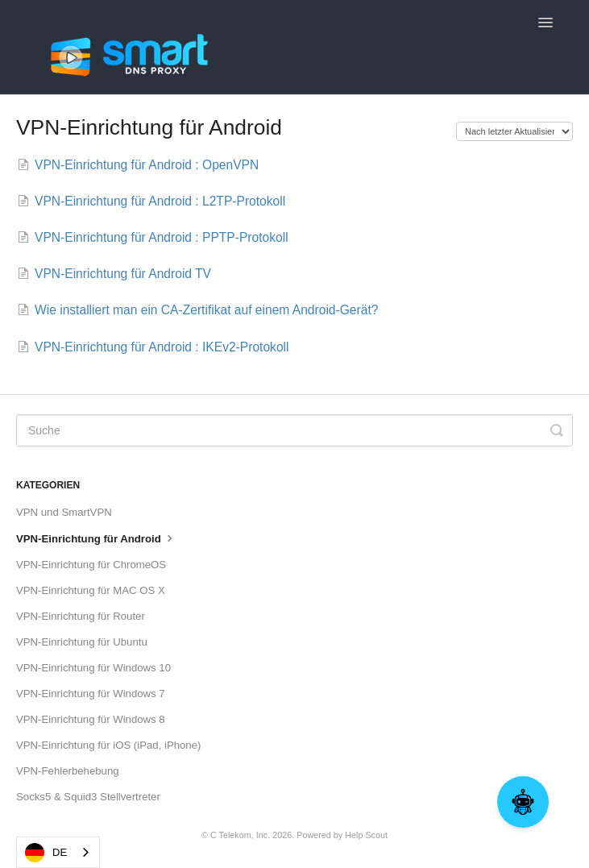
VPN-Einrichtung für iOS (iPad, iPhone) (108, 745)
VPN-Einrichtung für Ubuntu (82, 642)
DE (46, 853)
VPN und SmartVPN (64, 512)
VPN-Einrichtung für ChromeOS (91, 565)
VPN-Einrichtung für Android (96, 538)
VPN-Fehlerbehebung (68, 771)
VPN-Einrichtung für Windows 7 (91, 694)
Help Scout (366, 835)
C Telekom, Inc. (240, 835)
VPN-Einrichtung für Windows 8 (91, 719)
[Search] (294, 430)
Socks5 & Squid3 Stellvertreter (88, 797)
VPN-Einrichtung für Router (81, 616)
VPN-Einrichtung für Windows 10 (93, 668)
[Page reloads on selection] (514, 131)
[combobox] (58, 852)
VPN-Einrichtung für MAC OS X (91, 590)
